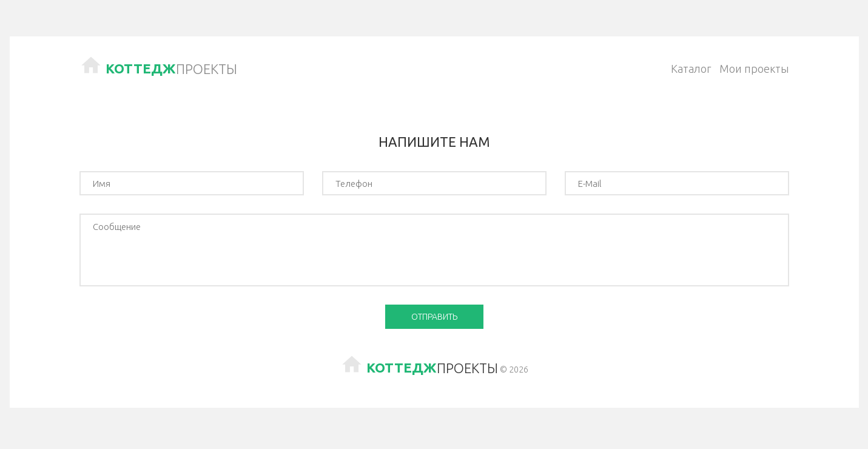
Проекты (171, 69)
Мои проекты (754, 69)
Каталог (691, 69)
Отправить (434, 317)
